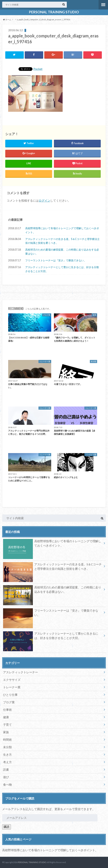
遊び (6, 777)
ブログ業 (9, 702)
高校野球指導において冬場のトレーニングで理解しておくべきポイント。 (62, 230)
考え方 (7, 762)
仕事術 (7, 710)
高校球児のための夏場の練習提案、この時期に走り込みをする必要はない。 (62, 252)
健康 (6, 717)
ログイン (44, 200)
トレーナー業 (12, 687)
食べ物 (7, 784)
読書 (6, 769)
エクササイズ (12, 680)
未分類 (7, 747)
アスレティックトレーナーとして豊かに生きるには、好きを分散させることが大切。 (62, 269)
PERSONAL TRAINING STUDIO (54, 12)
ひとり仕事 (10, 695)
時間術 (7, 740)
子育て (7, 725)
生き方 (7, 755)
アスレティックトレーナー (21, 672)
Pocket (38, 69)
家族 (6, 732)
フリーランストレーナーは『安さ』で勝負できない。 (56, 260)
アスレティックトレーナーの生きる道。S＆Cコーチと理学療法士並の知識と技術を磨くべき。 (62, 241)
